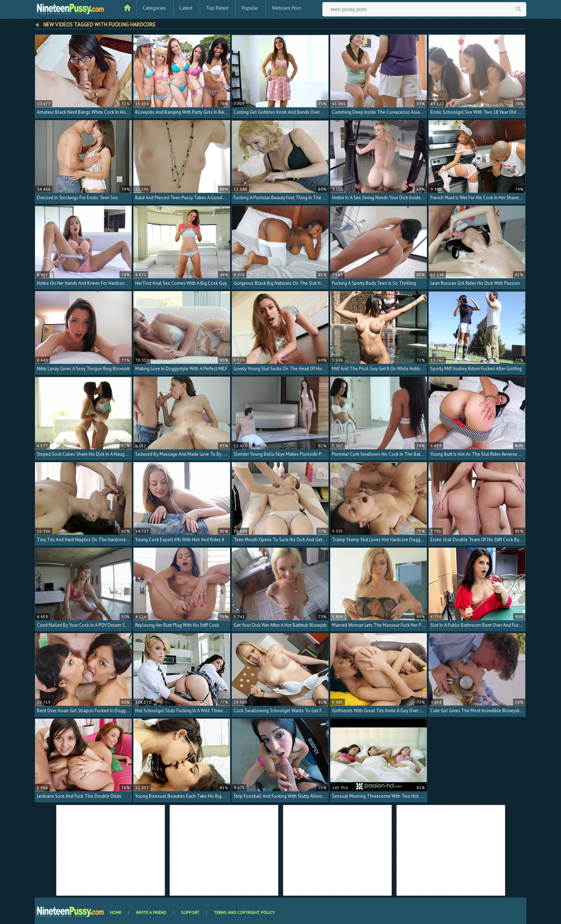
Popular (250, 8)
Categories (154, 8)
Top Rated (217, 8)
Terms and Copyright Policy (244, 912)
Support (190, 912)
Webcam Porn (287, 8)
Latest (186, 8)
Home (116, 912)
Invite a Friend (151, 912)
